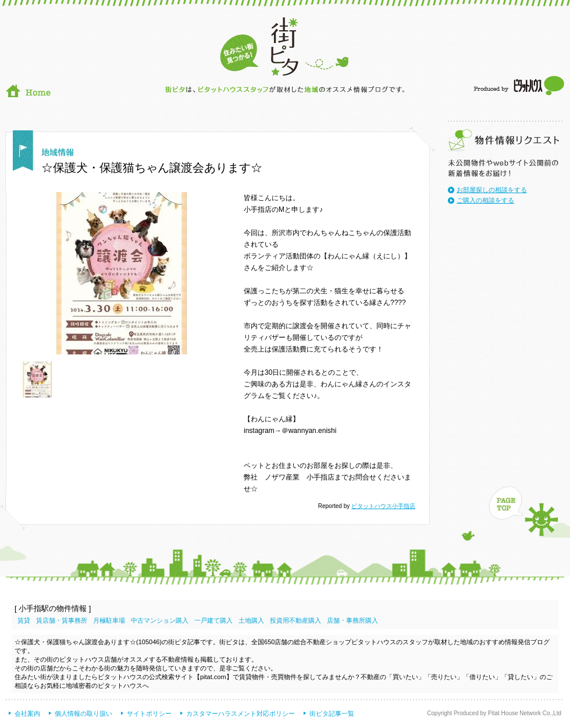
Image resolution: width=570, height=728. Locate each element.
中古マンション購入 (160, 620)
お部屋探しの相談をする (492, 190)
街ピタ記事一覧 (332, 713)
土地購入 (251, 620)
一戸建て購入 (213, 620)
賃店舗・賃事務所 (62, 620)
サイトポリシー (149, 713)
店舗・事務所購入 (352, 620)
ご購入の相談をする (485, 200)
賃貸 (24, 620)
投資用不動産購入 (295, 620)
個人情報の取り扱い (83, 713)
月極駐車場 (109, 620)
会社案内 (27, 713)
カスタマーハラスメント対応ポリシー (241, 713)
